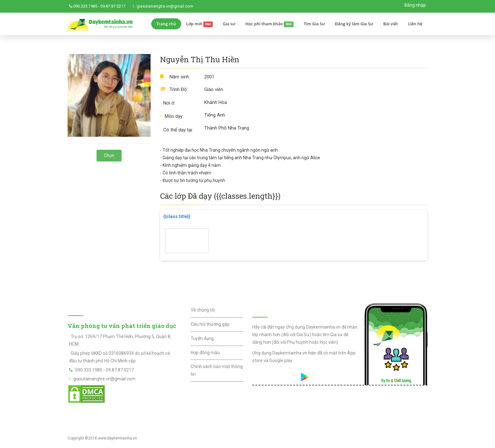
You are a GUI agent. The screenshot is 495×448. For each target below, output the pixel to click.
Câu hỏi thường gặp (210, 324)
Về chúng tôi (203, 310)
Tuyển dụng (202, 338)
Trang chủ (166, 24)
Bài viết (391, 24)
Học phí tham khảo (269, 24)
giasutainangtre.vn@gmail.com (165, 6)
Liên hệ (415, 24)
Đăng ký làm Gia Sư (354, 24)
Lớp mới (200, 24)
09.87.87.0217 (113, 6)
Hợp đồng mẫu (205, 353)
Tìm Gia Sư (314, 24)
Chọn (109, 155)
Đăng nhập (415, 5)
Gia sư (229, 24)
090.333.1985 (85, 6)
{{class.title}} (177, 216)
